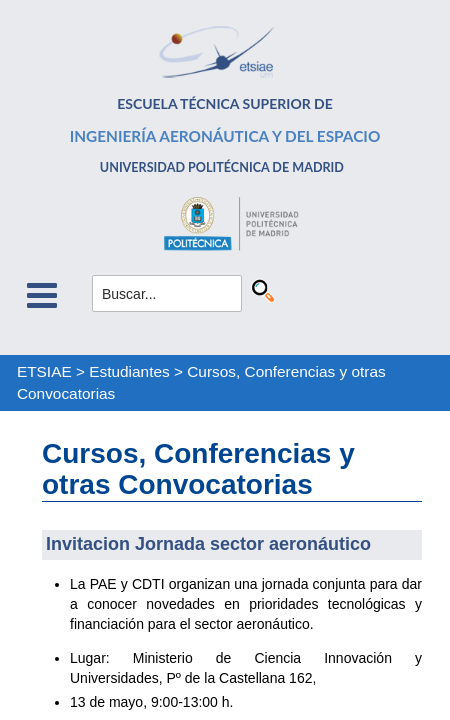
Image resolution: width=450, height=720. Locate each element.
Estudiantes (129, 371)
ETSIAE (44, 371)
